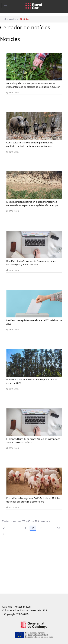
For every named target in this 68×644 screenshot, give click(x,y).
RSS (45, 610)
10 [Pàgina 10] (33, 528)
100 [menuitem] (58, 528)
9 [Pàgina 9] (25, 528)
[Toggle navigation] (5, 5)
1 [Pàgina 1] (11, 528)
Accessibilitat (22, 607)
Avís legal (8, 607)
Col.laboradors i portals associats (22, 610)
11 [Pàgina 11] (41, 528)
